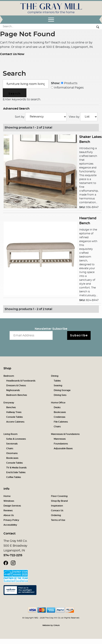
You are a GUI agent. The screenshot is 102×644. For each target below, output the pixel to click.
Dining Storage (62, 390)
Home (7, 496)
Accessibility (10, 525)
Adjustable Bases (63, 448)
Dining (55, 376)
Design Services (12, 506)
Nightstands (13, 390)
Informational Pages (67, 88)
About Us (9, 515)
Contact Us (57, 511)
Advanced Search (16, 109)
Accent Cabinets (15, 422)
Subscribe (79, 335)
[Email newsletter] (31, 335)
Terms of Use (58, 520)
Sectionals (12, 444)
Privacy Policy (11, 520)
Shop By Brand (59, 501)
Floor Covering (59, 496)
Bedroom (9, 376)
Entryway (9, 403)
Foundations (61, 444)
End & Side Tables (16, 472)
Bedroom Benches (17, 395)
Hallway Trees (14, 412)
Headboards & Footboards (21, 381)
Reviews (8, 511)
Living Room (11, 434)
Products (69, 83)
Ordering (56, 515)
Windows (9, 501)
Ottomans (12, 453)
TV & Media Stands (16, 468)
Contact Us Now (12, 54)
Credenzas (60, 417)
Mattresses (60, 439)
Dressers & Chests (16, 386)
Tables (57, 381)
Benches (11, 407)
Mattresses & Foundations (65, 434)
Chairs (57, 427)
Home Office (58, 403)
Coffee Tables (14, 477)
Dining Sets (60, 395)
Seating (58, 386)
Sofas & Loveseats (16, 439)
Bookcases (60, 412)
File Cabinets (61, 422)
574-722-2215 (13, 555)
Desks (57, 407)
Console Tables (14, 417)
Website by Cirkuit (51, 625)
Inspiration (57, 506)
